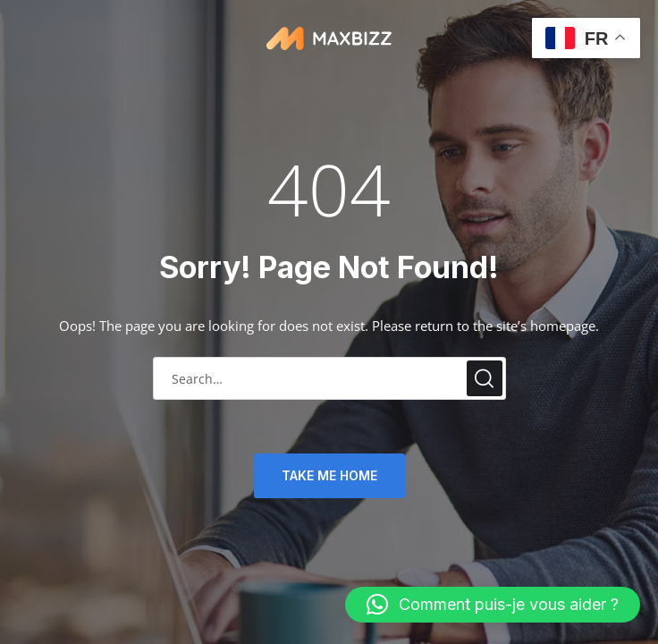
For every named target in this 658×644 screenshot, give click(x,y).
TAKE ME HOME (329, 475)
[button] (493, 605)
